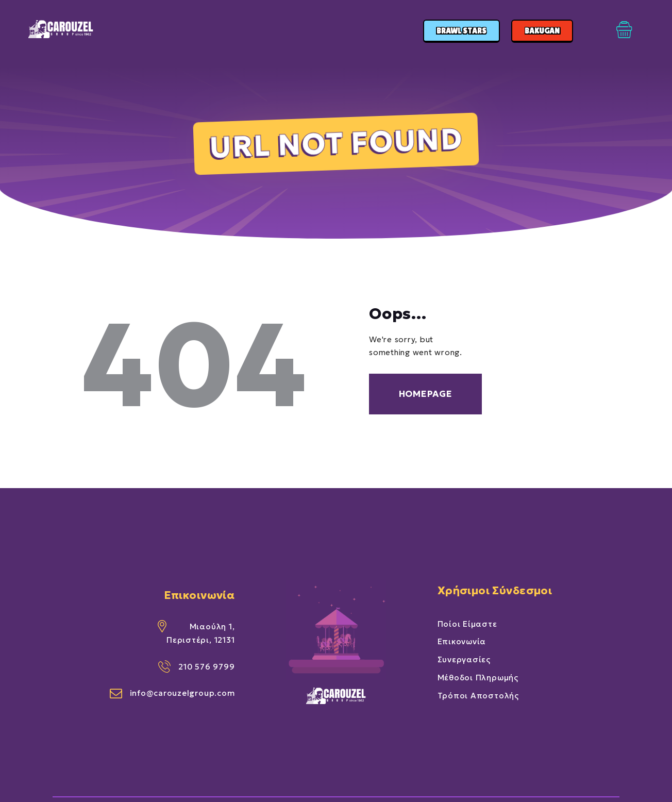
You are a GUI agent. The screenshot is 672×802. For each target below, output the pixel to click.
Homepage (426, 394)
